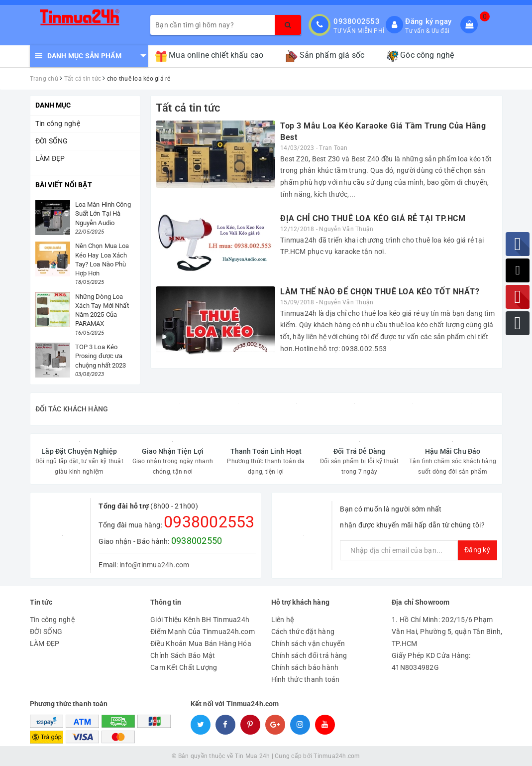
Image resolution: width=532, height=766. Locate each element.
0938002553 (357, 21)
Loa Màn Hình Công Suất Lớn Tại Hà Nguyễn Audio (103, 213)
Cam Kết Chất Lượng (184, 667)
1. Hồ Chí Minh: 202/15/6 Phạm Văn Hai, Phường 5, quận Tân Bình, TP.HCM (447, 632)
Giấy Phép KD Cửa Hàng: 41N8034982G (431, 661)
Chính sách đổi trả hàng (309, 655)
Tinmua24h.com (337, 756)
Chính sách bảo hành (305, 667)
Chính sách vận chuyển (308, 643)
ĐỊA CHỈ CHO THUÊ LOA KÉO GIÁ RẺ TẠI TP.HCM (373, 218)
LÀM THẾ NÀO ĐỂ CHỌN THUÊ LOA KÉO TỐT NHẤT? (380, 292)
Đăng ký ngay (428, 21)
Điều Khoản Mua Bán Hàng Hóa (201, 643)
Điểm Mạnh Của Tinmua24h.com (203, 632)
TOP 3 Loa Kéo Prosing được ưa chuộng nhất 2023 (101, 356)
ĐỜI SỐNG (52, 141)
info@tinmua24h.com (155, 565)
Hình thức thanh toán (306, 679)
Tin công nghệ (58, 124)
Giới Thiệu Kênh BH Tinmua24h (200, 620)
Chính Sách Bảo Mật (183, 655)
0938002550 (197, 541)
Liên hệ (283, 620)
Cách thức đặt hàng (303, 632)
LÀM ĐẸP (50, 158)
